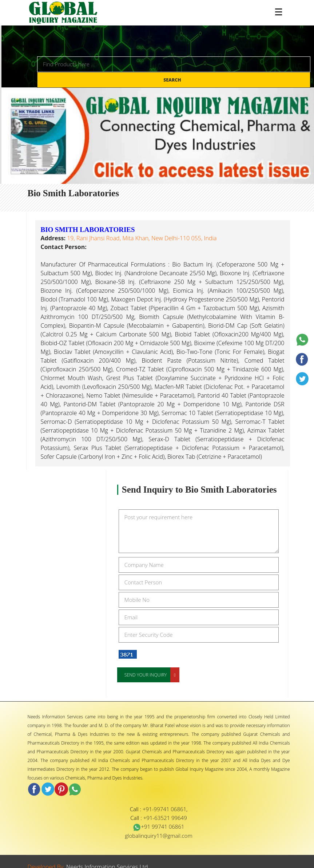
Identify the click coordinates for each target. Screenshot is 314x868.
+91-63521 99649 (165, 818)
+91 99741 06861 (158, 826)
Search (173, 80)
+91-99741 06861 (164, 809)
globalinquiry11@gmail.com (158, 836)
